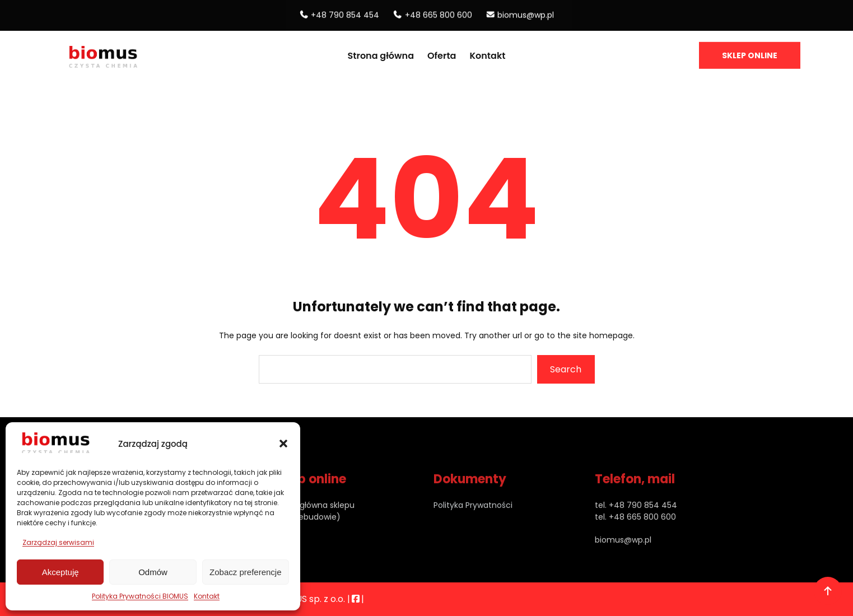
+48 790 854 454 (345, 11)
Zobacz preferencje (245, 572)
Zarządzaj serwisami (58, 542)
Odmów (153, 572)
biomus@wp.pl (526, 11)
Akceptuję (60, 572)
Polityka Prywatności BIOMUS (140, 596)
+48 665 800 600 (439, 11)
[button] (283, 444)
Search (566, 369)
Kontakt (207, 596)
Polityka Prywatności (473, 535)
